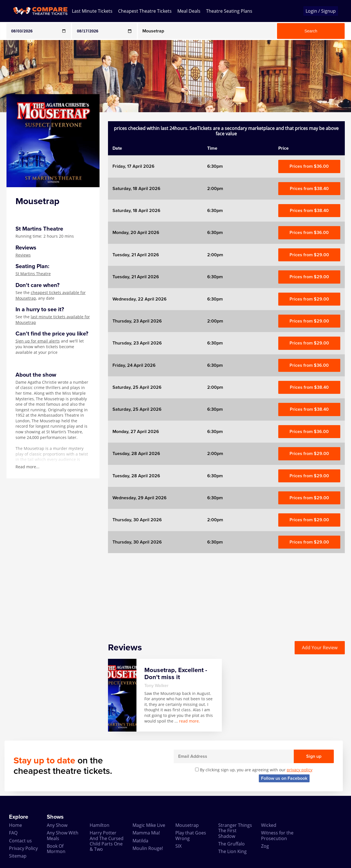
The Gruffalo (231, 844)
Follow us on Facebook (284, 778)
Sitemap (18, 856)
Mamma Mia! (146, 833)
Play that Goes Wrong (191, 835)
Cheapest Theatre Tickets (145, 11)
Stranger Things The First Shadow (235, 831)
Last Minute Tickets (92, 11)
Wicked (269, 825)
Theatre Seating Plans (229, 11)
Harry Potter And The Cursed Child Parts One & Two (107, 841)
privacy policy (300, 770)
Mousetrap (187, 825)
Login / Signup (321, 11)
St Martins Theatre (33, 274)
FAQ (13, 833)
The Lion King (232, 851)
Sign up (314, 756)
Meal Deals (189, 11)
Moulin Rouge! (148, 848)
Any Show (57, 825)
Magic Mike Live (149, 825)
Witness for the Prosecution (277, 835)
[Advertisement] (226, 593)
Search (311, 31)
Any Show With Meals (63, 835)
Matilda (140, 841)
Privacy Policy (23, 848)
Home (16, 825)
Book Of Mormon (56, 849)
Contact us (20, 841)
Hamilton (100, 825)
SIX (178, 846)
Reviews (23, 255)
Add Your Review (320, 648)
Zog (265, 846)
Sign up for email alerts (38, 341)
